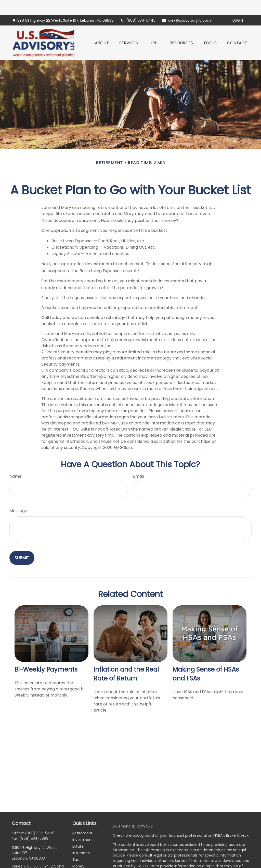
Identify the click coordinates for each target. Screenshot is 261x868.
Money (78, 851)
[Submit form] (22, 543)
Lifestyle (80, 858)
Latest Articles (85, 864)
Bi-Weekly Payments (46, 654)
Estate (78, 831)
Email (138, 461)
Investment (83, 824)
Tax (76, 844)
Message (18, 495)
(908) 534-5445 (138, 5)
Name (15, 461)
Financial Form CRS (136, 811)
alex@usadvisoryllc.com (186, 5)
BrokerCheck (237, 820)
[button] (102, 28)
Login (238, 5)
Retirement (82, 818)
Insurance (81, 838)
